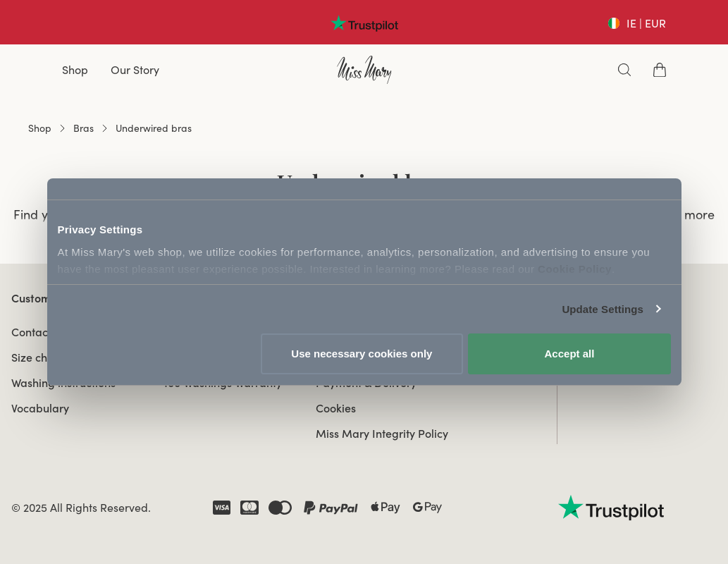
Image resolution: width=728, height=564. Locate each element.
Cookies (336, 408)
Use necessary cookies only (362, 354)
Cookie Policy (575, 269)
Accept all (570, 354)
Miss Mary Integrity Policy (382, 434)
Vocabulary (40, 408)
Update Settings (603, 309)
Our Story (135, 70)
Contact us (38, 332)
